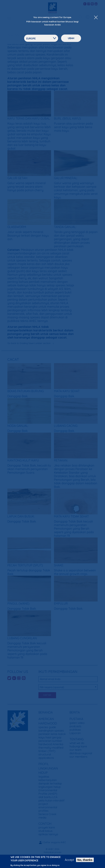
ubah (71, 38)
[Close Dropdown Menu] (96, 18)
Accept (69, 861)
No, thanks (85, 861)
